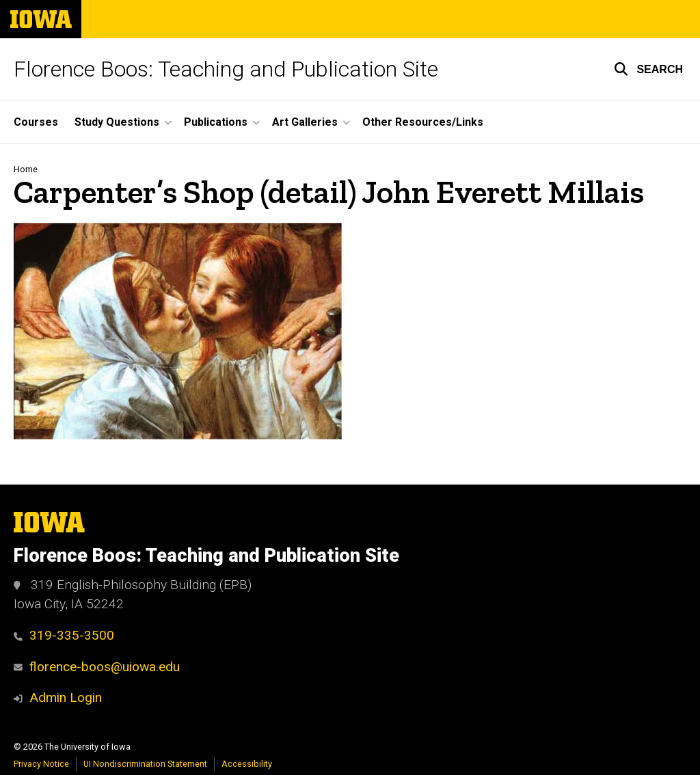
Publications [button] (216, 122)
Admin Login (66, 697)
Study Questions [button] (117, 122)
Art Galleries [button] (305, 122)
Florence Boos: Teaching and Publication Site (226, 69)
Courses (36, 122)
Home (26, 169)
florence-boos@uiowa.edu (97, 667)
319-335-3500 (64, 635)
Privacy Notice (41, 764)
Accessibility (247, 764)
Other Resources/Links (423, 122)
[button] (648, 69)
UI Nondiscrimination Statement (145, 764)
